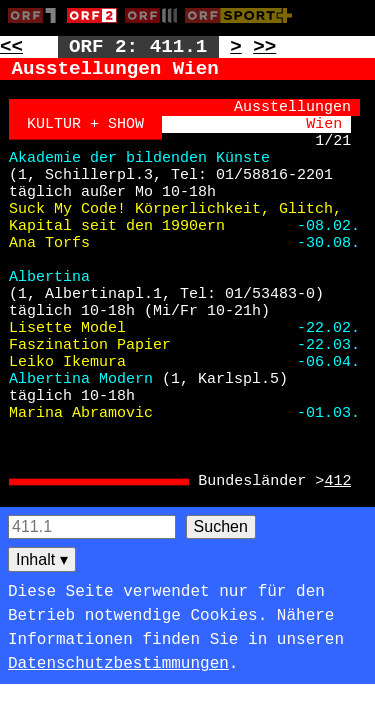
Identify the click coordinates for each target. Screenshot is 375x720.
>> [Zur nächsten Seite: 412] (264, 47)
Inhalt (42, 559)
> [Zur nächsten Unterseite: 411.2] (236, 47)
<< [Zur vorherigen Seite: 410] (11, 47)
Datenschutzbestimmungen (118, 664)
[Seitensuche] (92, 527)
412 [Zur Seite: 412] (337, 481)
